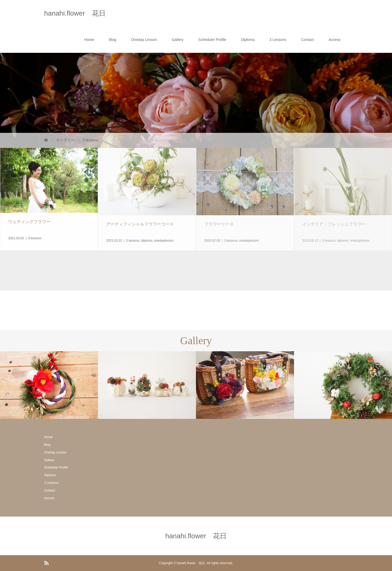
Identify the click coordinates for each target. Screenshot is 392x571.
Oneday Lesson (144, 40)
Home (89, 40)
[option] (49, 385)
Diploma (248, 40)
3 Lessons (278, 40)
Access (335, 40)
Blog (113, 40)
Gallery (178, 40)
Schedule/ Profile (212, 40)
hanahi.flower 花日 (75, 13)
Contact (307, 40)
